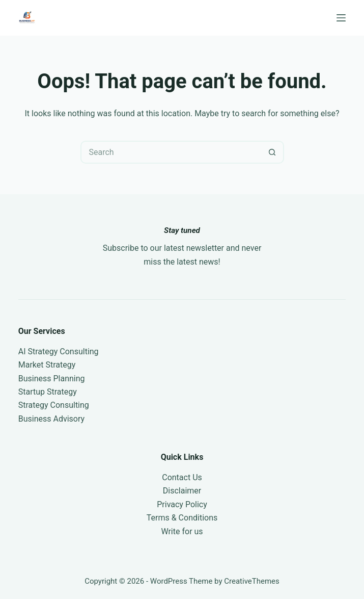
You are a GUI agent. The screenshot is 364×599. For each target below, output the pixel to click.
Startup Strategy (48, 392)
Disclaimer (182, 491)
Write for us (182, 531)
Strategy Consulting (54, 405)
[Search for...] (171, 152)
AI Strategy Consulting (59, 351)
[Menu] (341, 18)
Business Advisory (51, 419)
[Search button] (273, 152)
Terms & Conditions (182, 518)
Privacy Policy (182, 504)
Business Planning (52, 379)
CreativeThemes (252, 581)
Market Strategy (47, 365)
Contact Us (182, 477)
